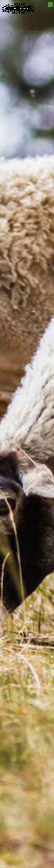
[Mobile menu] (50, 4)
